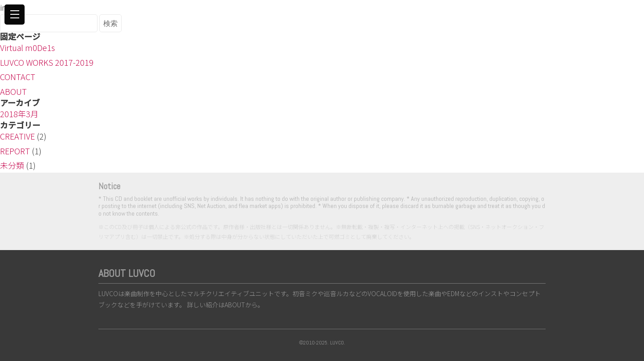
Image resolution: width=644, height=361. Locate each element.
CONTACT (18, 76)
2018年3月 (19, 114)
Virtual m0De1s (28, 47)
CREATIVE (17, 136)
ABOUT (13, 91)
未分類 (12, 165)
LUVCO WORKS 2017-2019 (47, 62)
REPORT (15, 151)
